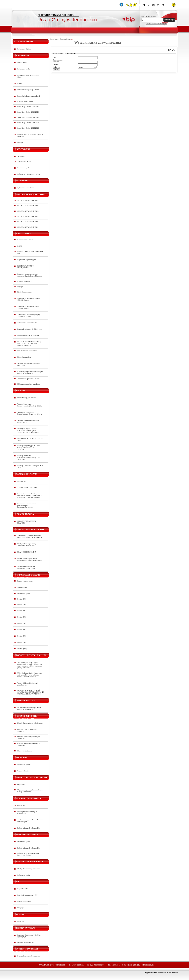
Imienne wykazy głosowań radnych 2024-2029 (30, 135)
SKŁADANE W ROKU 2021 (28, 222)
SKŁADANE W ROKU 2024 (28, 206)
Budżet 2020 (22, 604)
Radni (19, 83)
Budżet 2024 (22, 630)
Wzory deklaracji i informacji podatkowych (28, 684)
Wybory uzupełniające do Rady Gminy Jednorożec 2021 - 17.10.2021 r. (29, 448)
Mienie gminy (22, 649)
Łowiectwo (21, 805)
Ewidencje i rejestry (24, 281)
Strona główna (65, 39)
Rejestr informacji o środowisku (29, 828)
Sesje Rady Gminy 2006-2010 (28, 107)
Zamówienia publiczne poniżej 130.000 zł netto (28, 307)
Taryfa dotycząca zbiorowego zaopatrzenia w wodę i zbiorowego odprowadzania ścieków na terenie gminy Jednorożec (30, 665)
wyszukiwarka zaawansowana (156, 24)
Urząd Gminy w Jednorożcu (67, 20)
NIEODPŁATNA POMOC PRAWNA (27, 522)
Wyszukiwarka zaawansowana (98, 42)
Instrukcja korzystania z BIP (27, 895)
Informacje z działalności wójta (29, 174)
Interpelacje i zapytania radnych (29, 96)
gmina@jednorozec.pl (143, 965)
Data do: (56, 64)
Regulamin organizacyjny (27, 260)
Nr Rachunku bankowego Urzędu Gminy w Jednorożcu (29, 708)
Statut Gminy (22, 63)
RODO (20, 246)
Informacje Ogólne (24, 49)
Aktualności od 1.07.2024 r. (27, 488)
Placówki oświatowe (25, 751)
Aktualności (22, 481)
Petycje (20, 143)
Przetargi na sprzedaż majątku (28, 335)
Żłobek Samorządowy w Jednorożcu (30, 723)
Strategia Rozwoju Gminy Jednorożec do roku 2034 (27, 545)
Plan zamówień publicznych (27, 351)
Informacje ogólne (24, 69)
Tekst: (55, 57)
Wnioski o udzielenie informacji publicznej (29, 364)
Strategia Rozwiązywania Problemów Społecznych (26, 567)
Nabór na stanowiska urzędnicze (29, 384)
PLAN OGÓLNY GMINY (27, 552)
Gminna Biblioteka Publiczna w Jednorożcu (29, 745)
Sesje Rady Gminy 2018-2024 (28, 123)
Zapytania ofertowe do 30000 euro (30, 329)
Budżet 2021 (22, 611)
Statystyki (21, 908)
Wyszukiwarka (23, 889)
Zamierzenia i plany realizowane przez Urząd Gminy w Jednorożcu (30, 537)
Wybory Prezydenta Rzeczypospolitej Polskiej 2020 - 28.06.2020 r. (29, 458)
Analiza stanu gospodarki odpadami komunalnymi (30, 821)
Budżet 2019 (22, 599)
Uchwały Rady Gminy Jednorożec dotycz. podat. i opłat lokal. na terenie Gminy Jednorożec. (30, 675)
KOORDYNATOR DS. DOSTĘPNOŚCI (26, 267)
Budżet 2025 (22, 636)
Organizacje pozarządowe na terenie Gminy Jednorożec (30, 791)
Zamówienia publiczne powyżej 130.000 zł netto (29, 299)
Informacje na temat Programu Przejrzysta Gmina (28, 854)
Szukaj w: (56, 67)
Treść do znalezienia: (149, 17)
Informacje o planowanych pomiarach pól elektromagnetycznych (27, 506)
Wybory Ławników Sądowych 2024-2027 (30, 467)
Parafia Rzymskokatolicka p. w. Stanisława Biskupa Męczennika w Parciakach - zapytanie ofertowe (30, 496)
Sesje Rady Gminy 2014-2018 (28, 117)
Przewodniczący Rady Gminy (28, 90)
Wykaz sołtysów (23, 771)
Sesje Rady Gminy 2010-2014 (28, 112)
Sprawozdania (22, 587)
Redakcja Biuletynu (24, 901)
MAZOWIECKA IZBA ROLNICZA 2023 (30, 439)
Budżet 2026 (22, 642)
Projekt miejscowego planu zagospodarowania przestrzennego (30, 559)
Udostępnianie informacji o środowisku (27, 813)
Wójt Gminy (22, 156)
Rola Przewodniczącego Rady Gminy (28, 76)
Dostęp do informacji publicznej (29, 869)
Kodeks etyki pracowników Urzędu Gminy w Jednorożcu (30, 372)
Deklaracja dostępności (26, 942)
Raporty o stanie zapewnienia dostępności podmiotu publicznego (30, 275)
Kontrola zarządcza (24, 357)
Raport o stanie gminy (25, 581)
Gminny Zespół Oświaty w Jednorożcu (27, 730)
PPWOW (21, 921)
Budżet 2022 (22, 617)
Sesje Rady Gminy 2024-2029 (28, 128)
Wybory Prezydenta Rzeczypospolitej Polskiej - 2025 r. (30, 405)
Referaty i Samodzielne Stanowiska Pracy (30, 252)
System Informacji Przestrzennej (29, 956)
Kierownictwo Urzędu (25, 240)
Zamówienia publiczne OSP (27, 323)
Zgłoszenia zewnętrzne (26, 188)
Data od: (56, 62)
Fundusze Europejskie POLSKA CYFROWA (29, 936)
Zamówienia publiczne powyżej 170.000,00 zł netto (29, 316)
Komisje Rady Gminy (25, 101)
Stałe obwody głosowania (27, 398)
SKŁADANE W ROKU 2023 (28, 211)
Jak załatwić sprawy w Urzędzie (29, 379)
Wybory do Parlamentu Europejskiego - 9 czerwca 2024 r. (30, 413)
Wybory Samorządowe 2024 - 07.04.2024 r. (28, 421)
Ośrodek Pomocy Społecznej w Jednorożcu (28, 737)
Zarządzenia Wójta (24, 162)
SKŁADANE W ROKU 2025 (28, 200)
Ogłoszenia (21, 785)
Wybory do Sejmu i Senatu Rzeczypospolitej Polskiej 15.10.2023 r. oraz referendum (28, 430)
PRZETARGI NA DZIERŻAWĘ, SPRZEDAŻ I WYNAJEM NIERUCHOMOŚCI (29, 344)
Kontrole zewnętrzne (25, 292)
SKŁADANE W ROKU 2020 (28, 227)
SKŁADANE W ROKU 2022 (28, 216)
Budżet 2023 (22, 623)
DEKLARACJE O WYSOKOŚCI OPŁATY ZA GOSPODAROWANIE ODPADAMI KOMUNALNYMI (31, 692)
